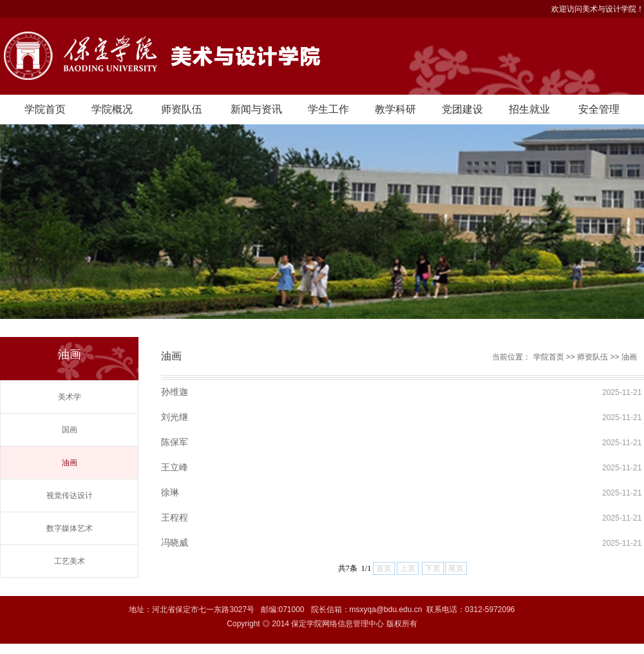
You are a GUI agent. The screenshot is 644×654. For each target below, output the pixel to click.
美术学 (70, 397)
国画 (70, 430)
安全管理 (599, 109)
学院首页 (45, 109)
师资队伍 (182, 109)
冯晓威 (175, 543)
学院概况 (112, 109)
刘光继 (175, 417)
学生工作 (328, 109)
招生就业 (529, 109)
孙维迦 (175, 392)
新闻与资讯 (256, 109)
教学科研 (395, 109)
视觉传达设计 (70, 495)
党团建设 (462, 109)
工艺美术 (70, 561)
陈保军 (175, 442)
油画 (70, 463)
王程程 (175, 517)
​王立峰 (175, 467)
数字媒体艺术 (70, 528)
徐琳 (170, 492)
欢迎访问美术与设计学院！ (598, 9)
